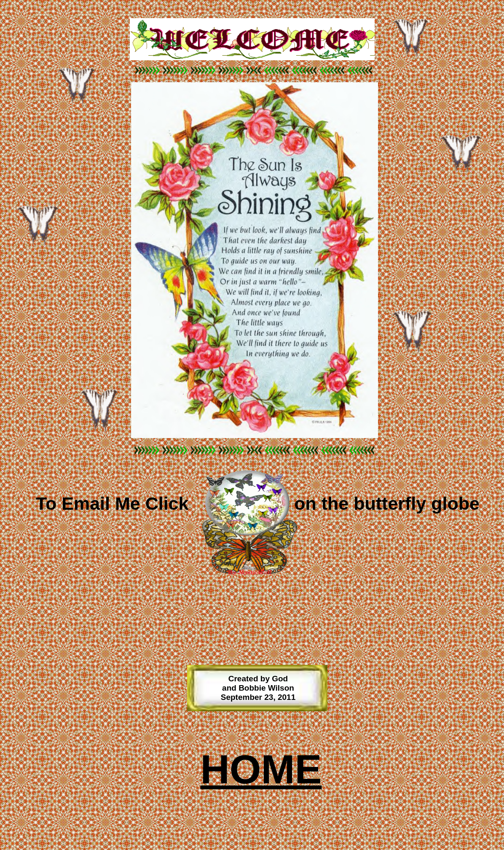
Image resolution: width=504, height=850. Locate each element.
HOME (261, 769)
